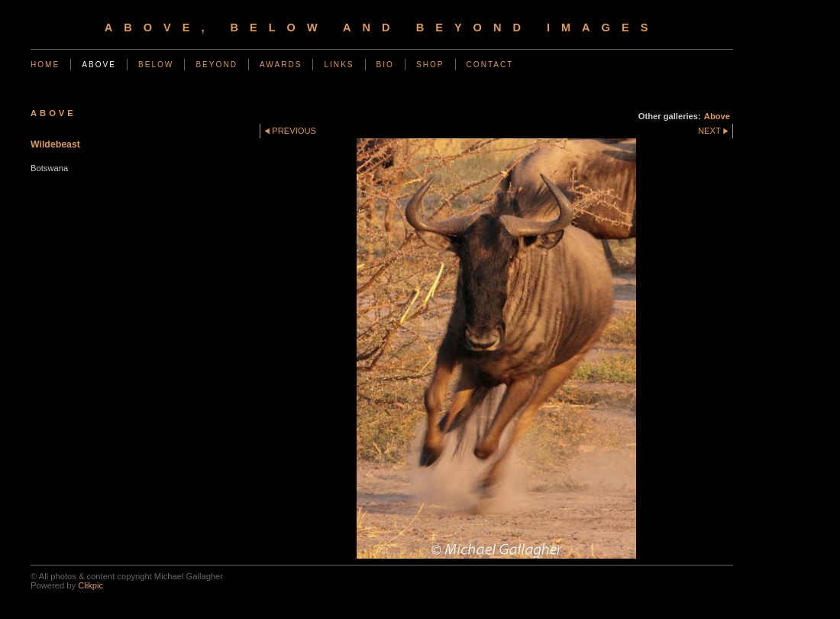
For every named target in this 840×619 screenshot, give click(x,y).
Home (45, 65)
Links (339, 65)
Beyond (216, 65)
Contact (490, 65)
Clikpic (90, 585)
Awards (281, 65)
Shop (430, 65)
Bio (385, 65)
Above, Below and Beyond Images (382, 28)
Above (99, 65)
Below (156, 65)
